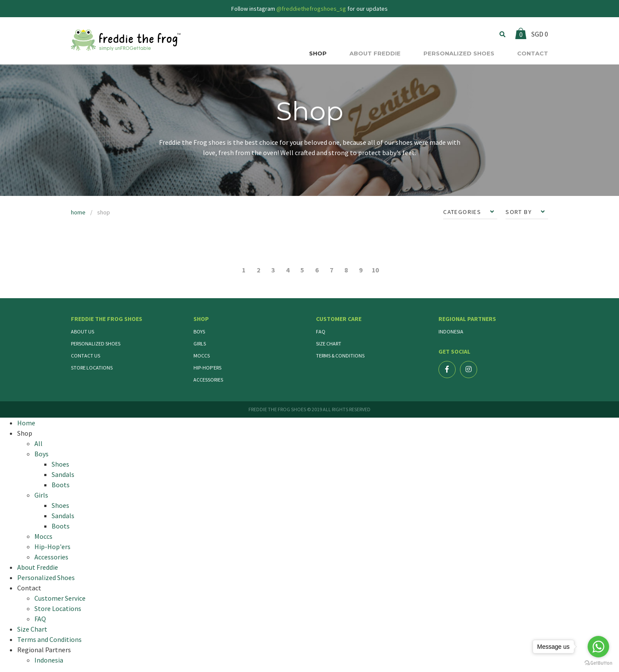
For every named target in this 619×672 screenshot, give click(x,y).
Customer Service (60, 598)
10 (375, 270)
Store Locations (92, 368)
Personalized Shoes (96, 344)
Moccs (202, 356)
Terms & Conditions (340, 356)
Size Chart (329, 344)
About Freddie (38, 567)
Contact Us (86, 356)
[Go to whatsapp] (598, 647)
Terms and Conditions (49, 639)
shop (104, 212)
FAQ (321, 331)
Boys (199, 331)
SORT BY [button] (519, 212)
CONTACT (533, 53)
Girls (200, 344)
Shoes (60, 464)
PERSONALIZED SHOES (459, 53)
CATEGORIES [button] (463, 212)
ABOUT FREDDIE (375, 53)
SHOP (318, 53)
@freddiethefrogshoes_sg (311, 9)
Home (26, 423)
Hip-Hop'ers (207, 368)
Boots (61, 485)
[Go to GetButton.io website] (598, 663)
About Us (83, 331)
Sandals (63, 474)
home (78, 212)
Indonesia (451, 331)
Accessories (208, 380)
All (38, 443)
